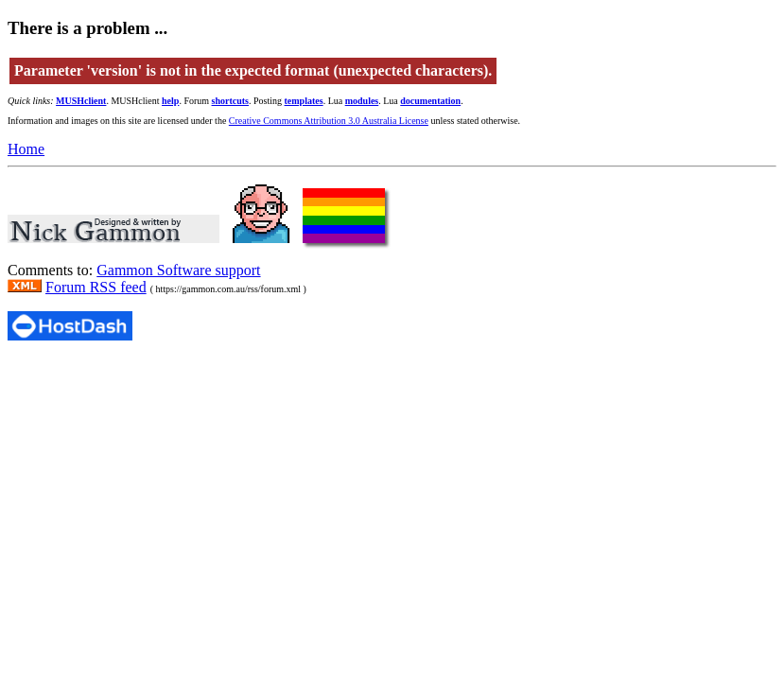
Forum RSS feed (96, 287)
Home (26, 149)
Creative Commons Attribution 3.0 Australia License (329, 121)
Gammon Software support (178, 270)
